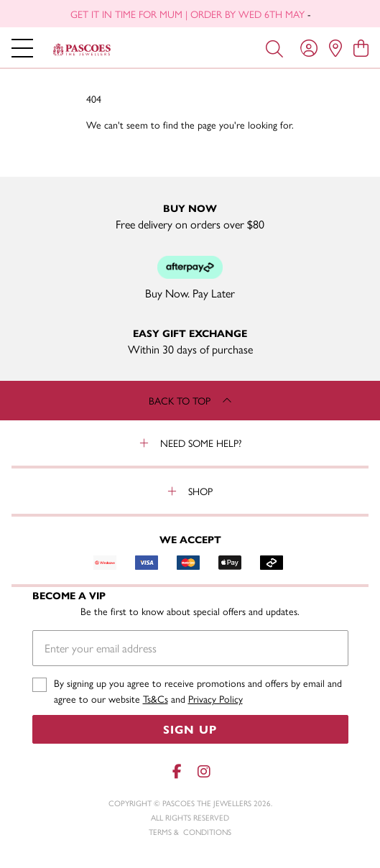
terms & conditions (190, 832)
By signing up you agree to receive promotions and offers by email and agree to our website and (198, 691)
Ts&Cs (156, 698)
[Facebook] (177, 771)
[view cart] (361, 47)
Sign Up (190, 729)
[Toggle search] (274, 47)
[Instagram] (203, 771)
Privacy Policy (216, 698)
